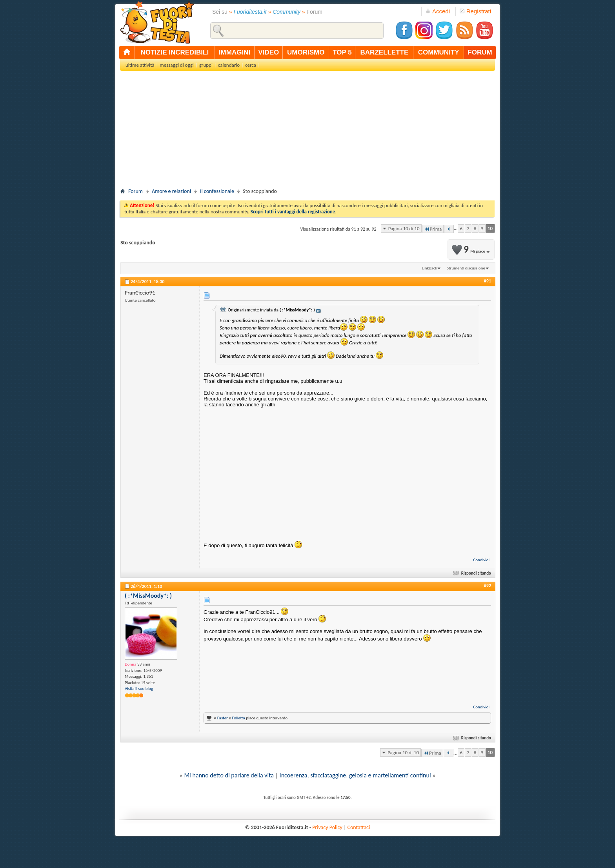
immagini (235, 52)
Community (287, 12)
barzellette (385, 52)
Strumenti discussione (466, 268)
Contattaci (359, 827)
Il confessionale (217, 191)
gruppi (206, 65)
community (439, 52)
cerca (251, 65)
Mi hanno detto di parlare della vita (229, 775)
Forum (136, 191)
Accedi (438, 11)
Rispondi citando (473, 573)
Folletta (238, 718)
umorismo (306, 52)
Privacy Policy (327, 827)
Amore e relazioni (171, 191)
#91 (488, 281)
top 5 (342, 52)
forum (480, 52)
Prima (433, 229)
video (268, 52)
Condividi (481, 560)
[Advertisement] (307, 132)
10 (490, 228)
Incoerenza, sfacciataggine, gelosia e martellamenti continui (355, 775)
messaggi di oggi (176, 65)
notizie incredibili (175, 52)
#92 (488, 586)
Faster (223, 718)
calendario (229, 65)
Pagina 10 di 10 (404, 228)
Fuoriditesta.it (250, 12)
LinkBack (430, 268)
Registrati (475, 11)
